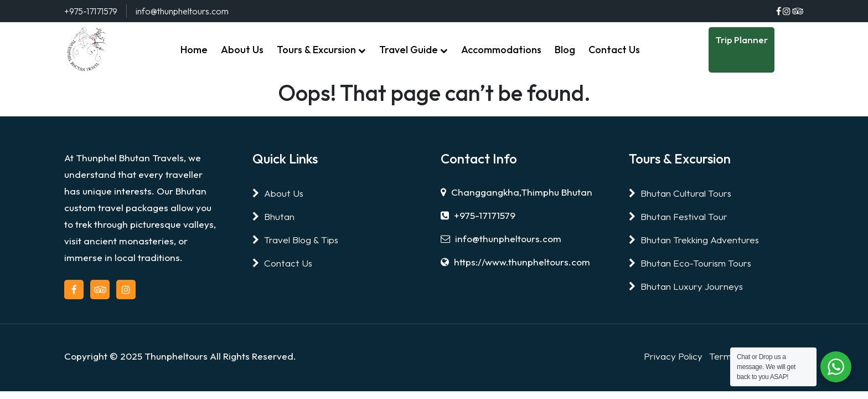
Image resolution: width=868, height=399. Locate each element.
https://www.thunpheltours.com (515, 262)
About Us (242, 50)
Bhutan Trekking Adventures (694, 240)
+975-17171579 (478, 215)
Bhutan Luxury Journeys (686, 286)
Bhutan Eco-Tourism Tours (690, 263)
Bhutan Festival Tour (678, 216)
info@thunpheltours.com (501, 239)
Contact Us (614, 50)
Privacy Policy (673, 356)
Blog (565, 50)
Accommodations (501, 50)
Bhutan (273, 216)
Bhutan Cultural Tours (680, 193)
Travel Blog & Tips (295, 240)
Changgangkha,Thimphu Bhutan (516, 192)
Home (194, 50)
